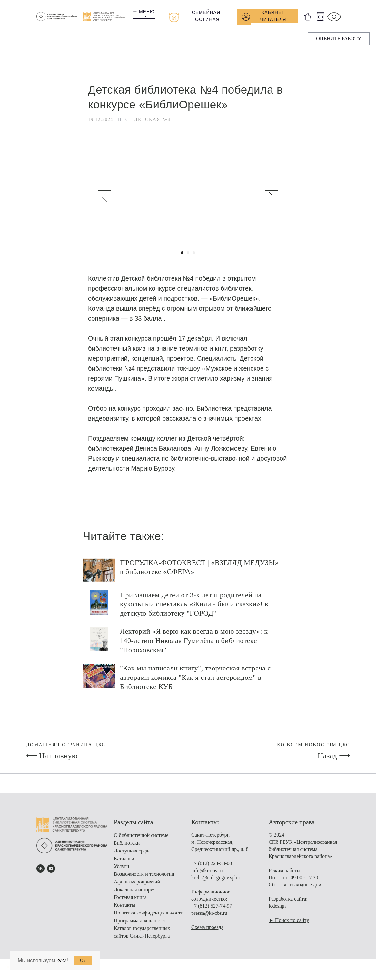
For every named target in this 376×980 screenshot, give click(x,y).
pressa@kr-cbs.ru (209, 916)
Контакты (124, 908)
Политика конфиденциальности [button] (149, 916)
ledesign (277, 909)
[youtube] (51, 872)
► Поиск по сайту (289, 923)
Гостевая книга (130, 900)
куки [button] (61, 960)
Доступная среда (132, 854)
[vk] (40, 872)
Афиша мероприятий (137, 885)
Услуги (122, 869)
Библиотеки (127, 846)
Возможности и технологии (144, 877)
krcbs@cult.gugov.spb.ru (217, 881)
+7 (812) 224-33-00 (212, 867)
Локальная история (135, 893)
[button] (339, 39)
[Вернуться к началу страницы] (8, 971)
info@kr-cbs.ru (207, 874)
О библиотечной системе (141, 838)
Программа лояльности (139, 924)
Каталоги (124, 862)
